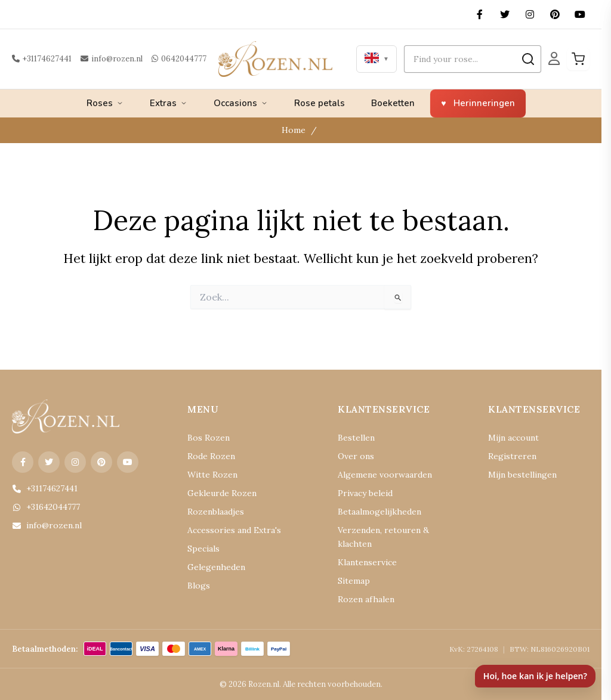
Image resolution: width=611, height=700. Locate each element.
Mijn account (513, 438)
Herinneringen (484, 103)
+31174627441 (42, 59)
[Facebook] (480, 14)
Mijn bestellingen (522, 475)
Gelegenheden (216, 567)
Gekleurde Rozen (222, 493)
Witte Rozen (212, 475)
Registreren (512, 456)
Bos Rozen (209, 438)
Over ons (356, 456)
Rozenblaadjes (216, 512)
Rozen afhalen (366, 599)
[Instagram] (530, 14)
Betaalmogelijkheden (379, 512)
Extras (169, 103)
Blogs (199, 586)
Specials (203, 549)
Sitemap (354, 581)
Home (294, 130)
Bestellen (356, 438)
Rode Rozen (211, 456)
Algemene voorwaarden (385, 475)
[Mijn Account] (554, 59)
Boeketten (393, 103)
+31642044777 (46, 507)
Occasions (241, 103)
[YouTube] (580, 14)
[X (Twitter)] (505, 14)
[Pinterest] (555, 14)
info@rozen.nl (112, 59)
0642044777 (179, 59)
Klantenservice (367, 562)
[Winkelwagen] (578, 59)
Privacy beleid (365, 493)
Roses (105, 103)
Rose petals (320, 103)
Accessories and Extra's (234, 530)
